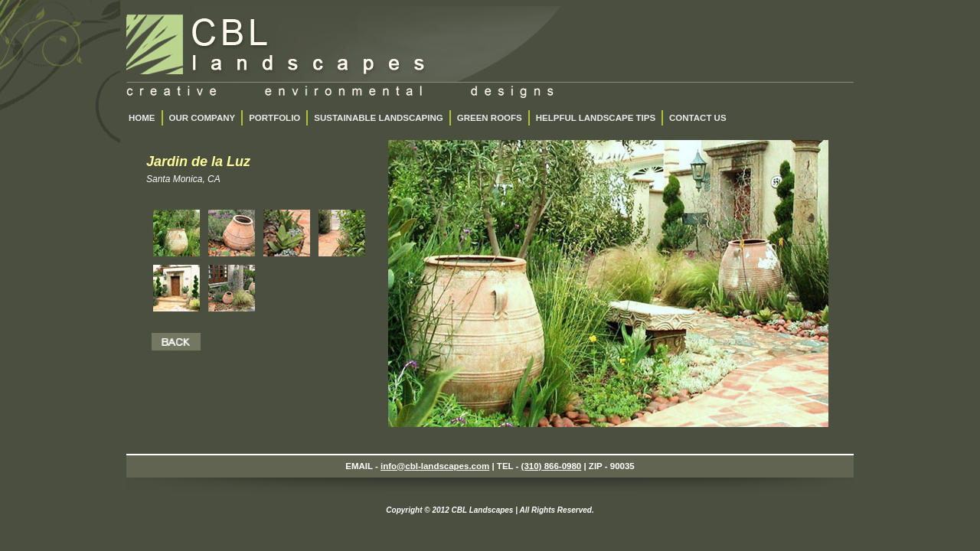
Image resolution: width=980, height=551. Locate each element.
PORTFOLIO (274, 118)
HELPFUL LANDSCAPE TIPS (596, 118)
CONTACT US (698, 118)
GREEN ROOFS (490, 118)
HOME (142, 118)
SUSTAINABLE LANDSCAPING (378, 118)
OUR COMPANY (203, 118)
